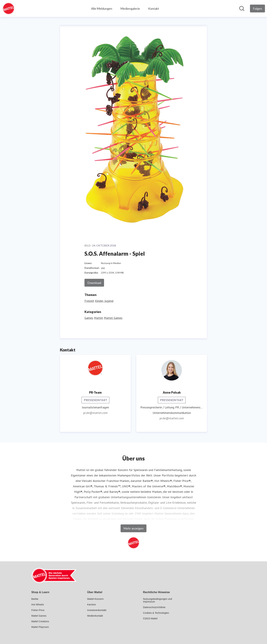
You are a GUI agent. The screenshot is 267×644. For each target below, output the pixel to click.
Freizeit (89, 301)
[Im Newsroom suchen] (242, 9)
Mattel (99, 318)
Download (94, 283)
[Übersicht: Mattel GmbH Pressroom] (9, 9)
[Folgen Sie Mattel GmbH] (257, 9)
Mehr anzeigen (133, 528)
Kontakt (154, 9)
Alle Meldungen (102, 9)
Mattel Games (113, 318)
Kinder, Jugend (104, 301)
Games (89, 318)
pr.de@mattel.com (95, 413)
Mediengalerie (130, 9)
